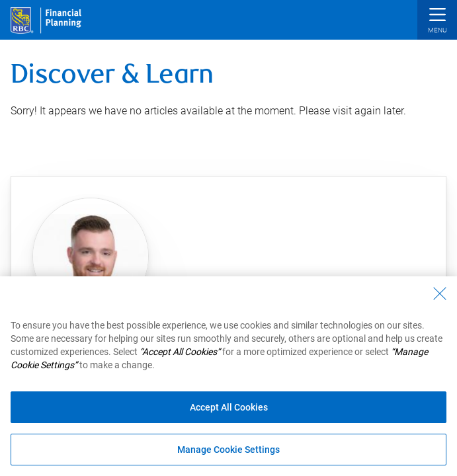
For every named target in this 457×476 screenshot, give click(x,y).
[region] (228, 376)
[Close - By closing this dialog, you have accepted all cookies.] (440, 294)
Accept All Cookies (229, 407)
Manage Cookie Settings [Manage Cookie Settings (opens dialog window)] (228, 450)
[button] (437, 21)
